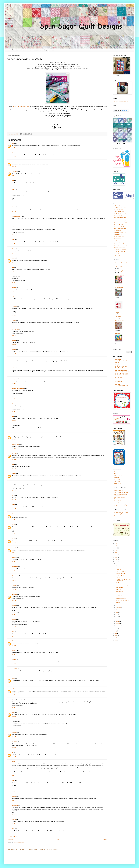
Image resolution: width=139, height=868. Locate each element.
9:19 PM (13, 292)
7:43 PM (14, 600)
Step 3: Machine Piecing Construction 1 (120, 498)
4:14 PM (14, 673)
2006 (116, 638)
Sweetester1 (14, 171)
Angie (13, 712)
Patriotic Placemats (119, 234)
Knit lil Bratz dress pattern (120, 229)
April (117, 619)
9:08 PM (13, 614)
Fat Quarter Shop (118, 476)
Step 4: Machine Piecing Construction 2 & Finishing (121, 505)
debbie (13, 678)
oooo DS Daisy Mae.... (121, 571)
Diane (13, 829)
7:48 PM (14, 202)
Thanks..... (118, 583)
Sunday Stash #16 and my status (123, 585)
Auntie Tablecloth (119, 210)
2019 (116, 543)
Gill (13, 514)
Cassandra (14, 306)
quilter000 (14, 660)
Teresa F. (14, 340)
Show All (130, 345)
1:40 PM (14, 552)
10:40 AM (14, 757)
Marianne (14, 557)
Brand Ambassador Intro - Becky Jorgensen (122, 362)
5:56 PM (13, 814)
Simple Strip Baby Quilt (120, 242)
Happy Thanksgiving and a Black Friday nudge (123, 580)
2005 (116, 640)
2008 (116, 633)
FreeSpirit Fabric (119, 377)
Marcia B (14, 796)
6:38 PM (13, 148)
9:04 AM (14, 707)
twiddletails (117, 333)
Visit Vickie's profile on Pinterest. (120, 101)
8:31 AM (14, 469)
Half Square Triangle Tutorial (121, 227)
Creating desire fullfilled (121, 574)
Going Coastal (119, 589)
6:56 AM (14, 636)
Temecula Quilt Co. (119, 275)
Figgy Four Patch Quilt (119, 225)
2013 (116, 557)
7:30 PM (14, 166)
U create (117, 313)
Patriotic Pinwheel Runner (120, 232)
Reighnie (14, 350)
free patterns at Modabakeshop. (21, 50)
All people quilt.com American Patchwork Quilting (121, 513)
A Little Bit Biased (119, 300)
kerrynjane (14, 453)
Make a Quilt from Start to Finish (21, 107)
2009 (116, 631)
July (117, 612)
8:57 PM (14, 262)
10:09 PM (14, 800)
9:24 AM (14, 478)
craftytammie (15, 567)
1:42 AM (14, 684)
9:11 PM (13, 272)
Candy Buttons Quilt (119, 212)
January (118, 626)
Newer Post (10, 839)
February (118, 624)
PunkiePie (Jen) (15, 444)
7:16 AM (14, 737)
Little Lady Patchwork (119, 472)
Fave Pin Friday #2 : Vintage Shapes (122, 576)
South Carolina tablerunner (121, 244)
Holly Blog (117, 384)
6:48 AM (14, 439)
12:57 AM (14, 345)
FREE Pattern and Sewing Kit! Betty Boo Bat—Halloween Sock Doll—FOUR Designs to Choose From (123, 373)
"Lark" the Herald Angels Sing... (123, 596)
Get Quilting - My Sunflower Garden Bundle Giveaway (121, 367)
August (118, 610)
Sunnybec (14, 379)
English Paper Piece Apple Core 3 (122, 223)
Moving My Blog (118, 382)
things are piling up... (120, 592)
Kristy (13, 162)
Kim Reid (14, 619)
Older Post (105, 839)
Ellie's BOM (117, 479)
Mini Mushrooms (118, 474)
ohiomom (14, 605)
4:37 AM (14, 421)
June (117, 614)
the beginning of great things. (122, 600)
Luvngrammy (15, 805)
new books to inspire (120, 594)
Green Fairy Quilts (119, 271)
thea (13, 359)
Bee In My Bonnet (119, 288)
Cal (13, 153)
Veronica (14, 641)
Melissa (13, 249)
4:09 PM (14, 664)
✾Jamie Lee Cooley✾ (17, 216)
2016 (116, 550)
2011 (116, 562)
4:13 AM (14, 411)
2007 (116, 636)
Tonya (13, 207)
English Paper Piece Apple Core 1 (122, 219)
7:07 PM (14, 589)
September (119, 608)
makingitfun (118, 360)
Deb (13, 267)
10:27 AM (14, 509)
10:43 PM (14, 315)
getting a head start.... (121, 598)
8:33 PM (14, 727)
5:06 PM (13, 562)
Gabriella (14, 404)
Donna (13, 632)
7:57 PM (14, 211)
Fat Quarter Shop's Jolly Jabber (122, 263)
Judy (13, 416)
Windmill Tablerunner (120, 252)
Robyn (13, 483)
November (118, 566)
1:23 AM (14, 363)
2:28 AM (14, 374)
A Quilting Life (118, 267)
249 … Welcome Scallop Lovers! (122, 386)
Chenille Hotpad (118, 215)
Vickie (13, 368)
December (118, 564)
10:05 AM (14, 490)
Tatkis (13, 190)
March (118, 621)
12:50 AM (14, 335)
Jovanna (14, 320)
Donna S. (14, 585)
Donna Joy (14, 594)
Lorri (13, 181)
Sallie (13, 297)
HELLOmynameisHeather (121, 371)
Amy (13, 495)
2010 (116, 629)
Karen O (14, 820)
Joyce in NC (14, 669)
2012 (116, 559)
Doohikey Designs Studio (121, 380)
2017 (116, 548)
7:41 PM (14, 185)
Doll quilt (116, 516)
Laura (13, 258)
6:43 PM (14, 580)
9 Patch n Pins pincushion (120, 206)
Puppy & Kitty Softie (119, 236)
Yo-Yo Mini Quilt (118, 255)
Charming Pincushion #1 (120, 213)
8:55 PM (13, 253)
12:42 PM (14, 655)
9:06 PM (13, 833)
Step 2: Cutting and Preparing (121, 492)
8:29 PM (13, 244)
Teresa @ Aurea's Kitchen (18, 388)
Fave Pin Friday (119, 587)
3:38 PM (14, 791)
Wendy (13, 505)
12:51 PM (14, 543)
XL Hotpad (117, 254)
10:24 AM (14, 500)
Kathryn (14, 474)
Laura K (14, 548)
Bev (13, 753)
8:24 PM (14, 235)
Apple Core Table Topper (120, 208)
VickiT (13, 762)
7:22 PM (14, 157)
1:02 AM (14, 354)
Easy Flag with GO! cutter (120, 217)
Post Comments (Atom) (19, 842)
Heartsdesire (14, 742)
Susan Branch (118, 483)
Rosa (13, 464)
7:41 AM (14, 448)
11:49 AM (14, 534)
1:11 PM (13, 776)
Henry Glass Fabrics (119, 365)
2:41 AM (14, 383)
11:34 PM (14, 627)
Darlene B (14, 689)
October (118, 605)
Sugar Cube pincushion (120, 248)
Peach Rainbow (15, 329)
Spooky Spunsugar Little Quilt (121, 246)
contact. (52, 50)
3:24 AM (14, 399)
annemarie (14, 733)
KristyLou (14, 288)
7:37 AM (14, 695)
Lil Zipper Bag (117, 231)
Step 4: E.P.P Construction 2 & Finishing (122, 502)
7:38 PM (14, 176)
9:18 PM (13, 283)
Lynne (13, 539)
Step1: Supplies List (119, 491)
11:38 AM (14, 520)
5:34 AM (14, 430)
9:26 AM (14, 645)
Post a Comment (14, 836)
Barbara (13, 227)
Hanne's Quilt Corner (120, 321)
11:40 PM (14, 324)
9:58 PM (13, 824)
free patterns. (37, 50)
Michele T (14, 650)
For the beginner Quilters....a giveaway (122, 569)
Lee (12, 435)
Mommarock (15, 576)
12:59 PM (14, 717)
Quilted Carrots (118, 238)
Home (8, 50)
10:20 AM (14, 748)
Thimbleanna (118, 317)
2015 (116, 553)
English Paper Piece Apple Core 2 (122, 221)
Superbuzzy (117, 481)
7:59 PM (14, 222)
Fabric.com (117, 478)
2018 (116, 546)
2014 (116, 555)
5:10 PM (13, 571)
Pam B (13, 525)
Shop (46, 50)
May (117, 617)
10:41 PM (14, 301)
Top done (118, 603)
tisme (13, 143)
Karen (13, 240)
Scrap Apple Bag (118, 240)
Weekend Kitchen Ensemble (121, 250)
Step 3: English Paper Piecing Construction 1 (121, 495)
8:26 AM (14, 459)
